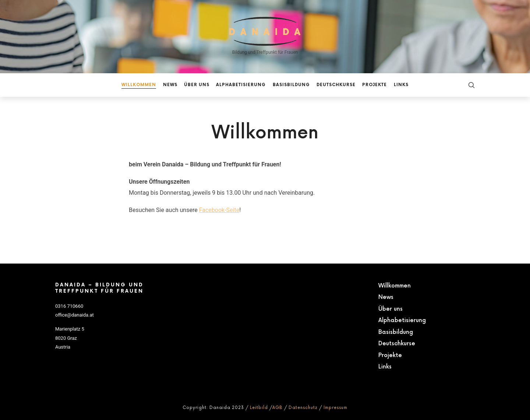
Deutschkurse (397, 344)
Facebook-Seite (219, 210)
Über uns (391, 309)
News (386, 297)
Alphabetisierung (402, 320)
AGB (278, 408)
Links (385, 367)
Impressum (335, 408)
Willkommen (395, 286)
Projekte (390, 355)
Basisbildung (396, 332)
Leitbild (259, 408)
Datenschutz (303, 408)
